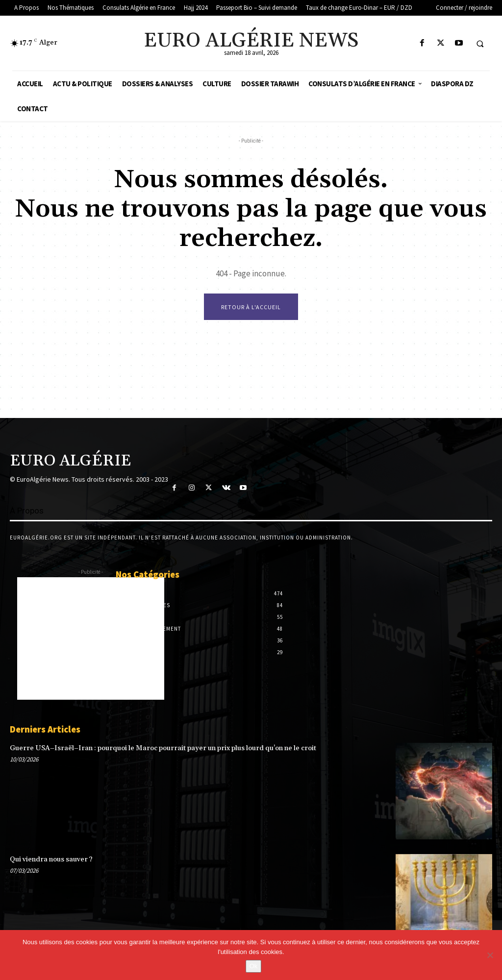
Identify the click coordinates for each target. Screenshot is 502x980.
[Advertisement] (91, 638)
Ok (254, 966)
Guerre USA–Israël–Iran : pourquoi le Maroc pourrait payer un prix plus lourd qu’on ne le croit (163, 748)
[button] (480, 44)
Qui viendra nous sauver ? (51, 859)
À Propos (27, 511)
